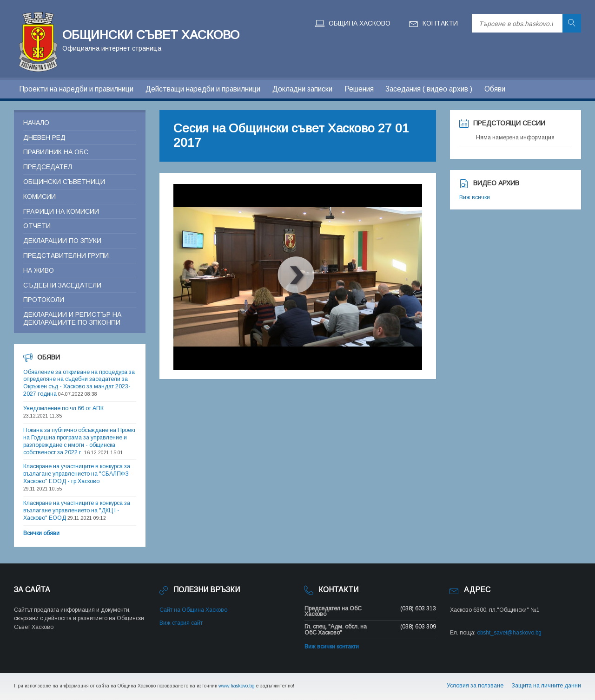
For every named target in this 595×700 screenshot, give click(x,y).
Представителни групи (66, 255)
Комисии (40, 196)
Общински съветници (64, 182)
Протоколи (44, 300)
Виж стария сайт (181, 623)
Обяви (495, 89)
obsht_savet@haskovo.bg (509, 633)
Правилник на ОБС (56, 152)
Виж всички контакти (332, 647)
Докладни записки (302, 89)
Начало (36, 123)
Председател (48, 167)
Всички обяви (41, 533)
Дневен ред (44, 137)
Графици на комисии (61, 211)
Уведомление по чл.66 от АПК (63, 408)
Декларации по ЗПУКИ (62, 241)
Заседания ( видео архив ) (429, 89)
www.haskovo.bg (237, 686)
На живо (39, 270)
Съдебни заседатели (62, 285)
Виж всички (475, 197)
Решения (359, 89)
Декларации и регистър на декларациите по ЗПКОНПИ (72, 318)
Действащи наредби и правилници (203, 89)
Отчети (37, 226)
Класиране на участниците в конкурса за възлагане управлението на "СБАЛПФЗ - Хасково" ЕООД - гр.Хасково (78, 474)
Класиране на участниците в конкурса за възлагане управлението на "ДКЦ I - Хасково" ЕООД (77, 510)
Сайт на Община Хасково (193, 610)
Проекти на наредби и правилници (76, 89)
